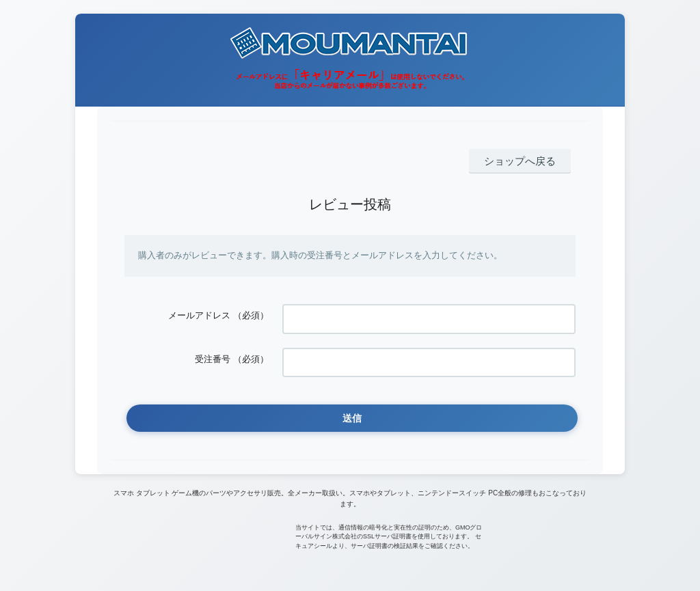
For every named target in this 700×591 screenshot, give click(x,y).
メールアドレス (199, 313)
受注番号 (213, 350)
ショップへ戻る (527, 160)
